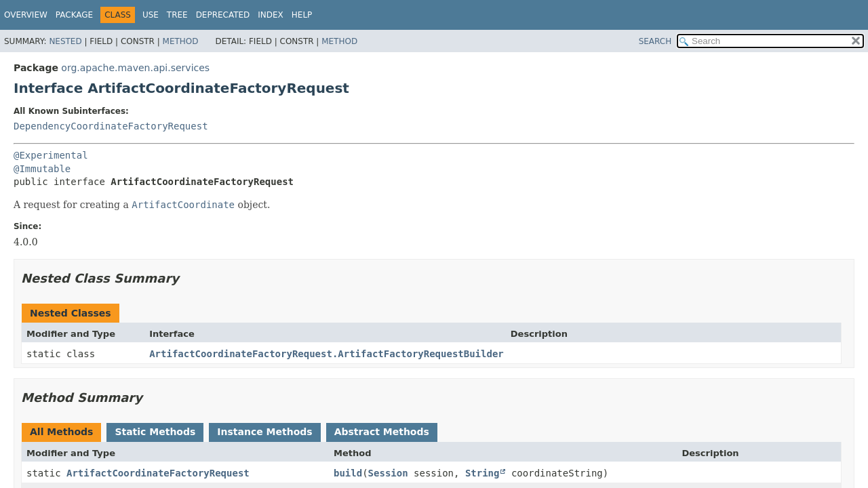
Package (74, 15)
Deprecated (223, 15)
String (482, 473)
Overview (26, 15)
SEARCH (655, 41)
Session (388, 473)
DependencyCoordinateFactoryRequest (111, 126)
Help (302, 15)
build (348, 473)
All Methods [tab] (61, 432)
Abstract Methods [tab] (382, 432)
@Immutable (42, 169)
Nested (65, 41)
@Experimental (51, 155)
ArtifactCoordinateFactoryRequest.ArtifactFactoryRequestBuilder (327, 354)
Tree (177, 15)
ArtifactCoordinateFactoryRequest (158, 473)
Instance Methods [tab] (264, 432)
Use (151, 15)
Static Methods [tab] (155, 432)
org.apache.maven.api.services (135, 68)
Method (181, 41)
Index (271, 15)
